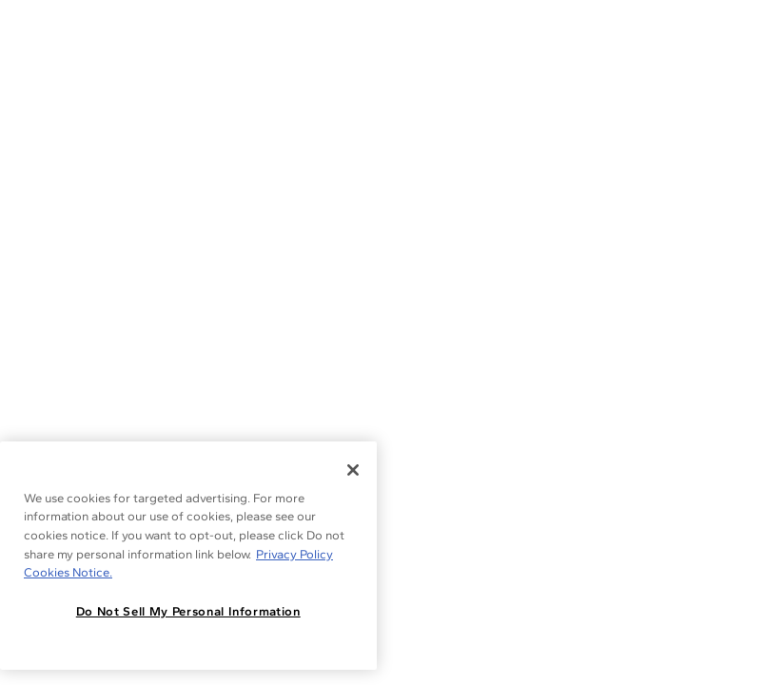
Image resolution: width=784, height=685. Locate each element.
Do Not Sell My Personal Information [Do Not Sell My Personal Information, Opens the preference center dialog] (188, 611)
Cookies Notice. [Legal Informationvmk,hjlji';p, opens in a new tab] (68, 572)
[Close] (353, 470)
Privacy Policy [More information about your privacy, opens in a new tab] (294, 554)
